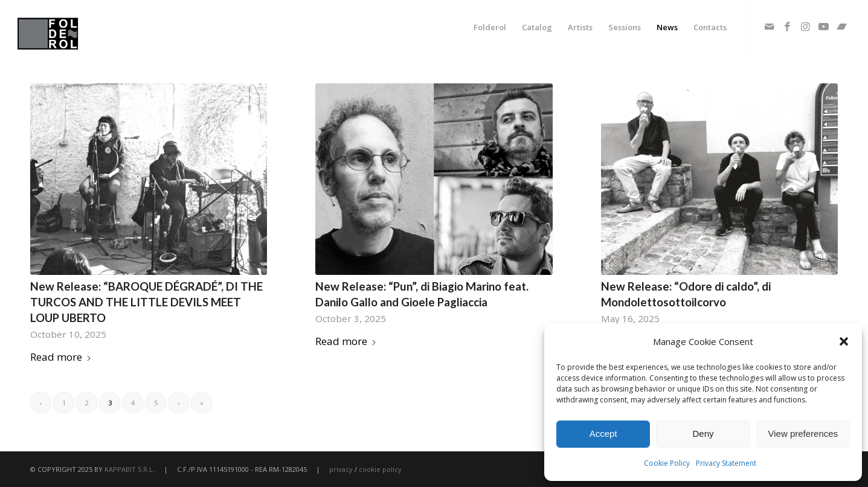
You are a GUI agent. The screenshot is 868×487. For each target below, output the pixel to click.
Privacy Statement (726, 463)
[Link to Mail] (769, 27)
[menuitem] (490, 27)
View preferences (803, 434)
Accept (603, 434)
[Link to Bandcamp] (841, 27)
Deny (703, 434)
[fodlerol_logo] (77, 27)
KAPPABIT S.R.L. (130, 469)
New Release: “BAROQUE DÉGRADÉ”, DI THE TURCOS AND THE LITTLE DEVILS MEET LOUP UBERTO (146, 302)
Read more (61, 357)
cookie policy (380, 469)
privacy (341, 469)
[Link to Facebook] (787, 27)
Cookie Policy (667, 463)
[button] (844, 341)
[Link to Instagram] (805, 27)
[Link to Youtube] (823, 27)
